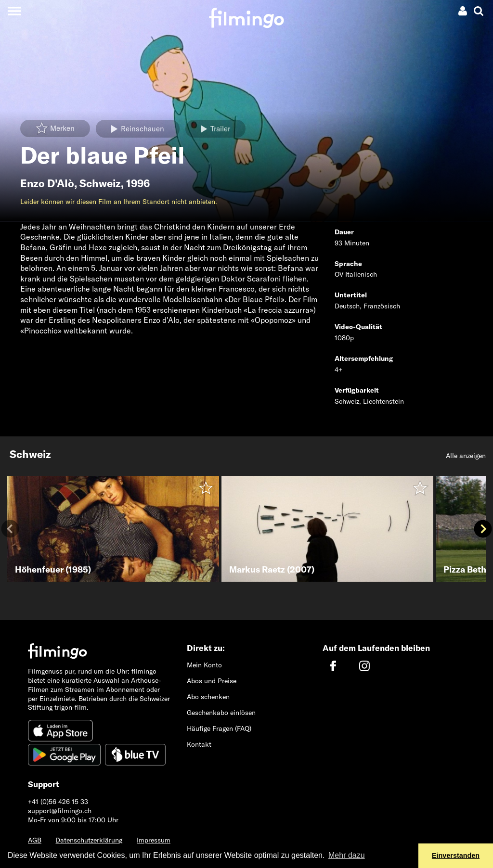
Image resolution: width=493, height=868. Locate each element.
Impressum (154, 840)
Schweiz (100, 183)
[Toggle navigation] (14, 11)
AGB (35, 840)
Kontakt (199, 744)
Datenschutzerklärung (89, 840)
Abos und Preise (212, 681)
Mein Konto (204, 665)
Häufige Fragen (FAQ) (219, 728)
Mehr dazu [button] (347, 855)
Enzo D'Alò (47, 183)
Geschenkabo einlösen (221, 713)
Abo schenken (208, 697)
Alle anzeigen (466, 456)
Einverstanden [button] (456, 855)
